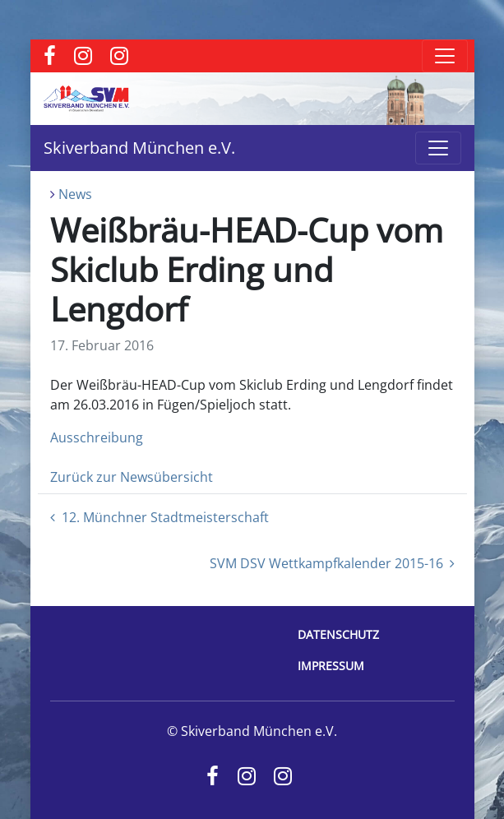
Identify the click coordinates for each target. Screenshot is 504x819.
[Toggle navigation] (445, 56)
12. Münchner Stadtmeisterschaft (160, 517)
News (75, 194)
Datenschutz (338, 634)
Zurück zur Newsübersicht (132, 477)
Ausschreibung (97, 437)
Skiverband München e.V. (139, 148)
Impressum (331, 666)
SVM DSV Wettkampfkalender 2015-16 (332, 563)
